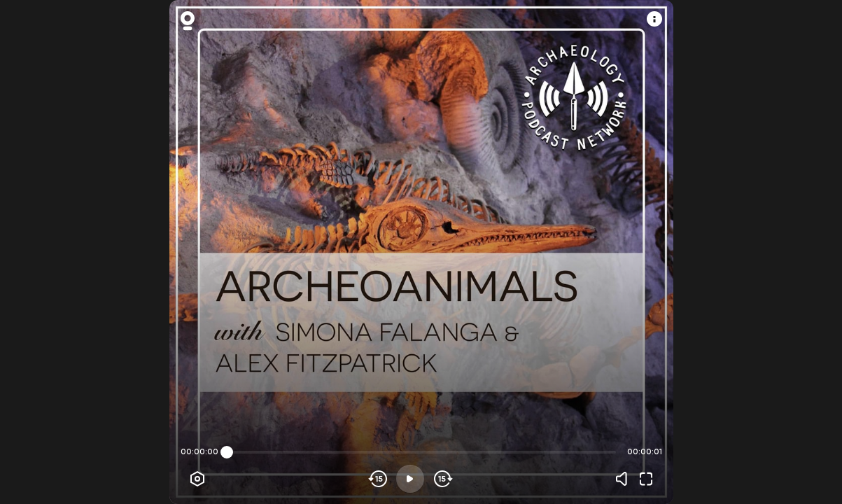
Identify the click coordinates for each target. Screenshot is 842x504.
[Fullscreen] (646, 479)
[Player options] (197, 479)
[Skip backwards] (378, 479)
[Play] (410, 479)
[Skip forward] (442, 479)
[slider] (227, 452)
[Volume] (625, 479)
